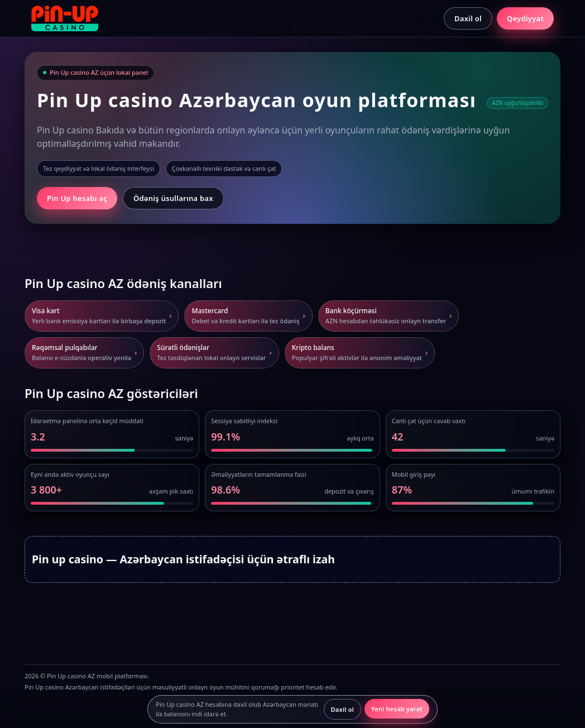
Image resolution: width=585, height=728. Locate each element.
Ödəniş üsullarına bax (173, 198)
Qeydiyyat (525, 18)
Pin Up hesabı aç (77, 198)
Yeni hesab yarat (397, 709)
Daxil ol (468, 18)
